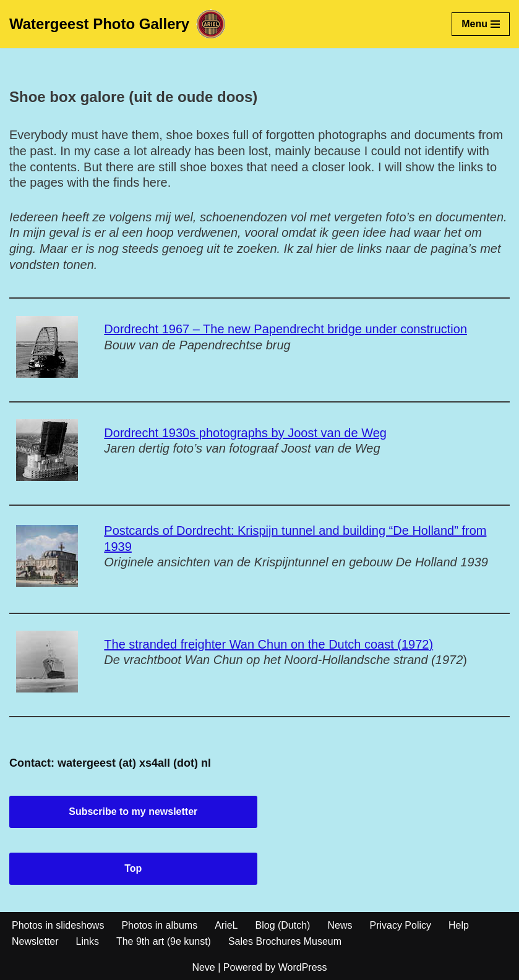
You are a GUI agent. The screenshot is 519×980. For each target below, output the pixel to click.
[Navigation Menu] (481, 24)
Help (459, 925)
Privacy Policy (400, 925)
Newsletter (35, 941)
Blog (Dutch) (283, 925)
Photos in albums (159, 925)
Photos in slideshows (58, 925)
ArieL (226, 925)
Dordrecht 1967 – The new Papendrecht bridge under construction (285, 329)
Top (133, 868)
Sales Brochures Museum (285, 941)
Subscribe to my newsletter (133, 812)
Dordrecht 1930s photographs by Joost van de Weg (245, 433)
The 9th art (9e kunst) (164, 941)
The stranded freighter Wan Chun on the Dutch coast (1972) (268, 644)
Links (88, 941)
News (340, 925)
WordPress (303, 967)
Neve (203, 967)
